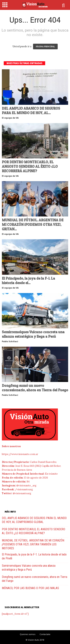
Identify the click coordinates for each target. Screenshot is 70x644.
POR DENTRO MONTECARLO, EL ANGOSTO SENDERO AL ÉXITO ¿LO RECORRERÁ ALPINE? (30, 167)
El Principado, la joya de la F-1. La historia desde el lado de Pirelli (34, 556)
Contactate (45, 634)
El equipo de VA (10, 118)
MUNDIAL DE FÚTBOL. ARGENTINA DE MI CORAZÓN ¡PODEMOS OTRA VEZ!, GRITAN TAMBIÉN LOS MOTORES (33, 544)
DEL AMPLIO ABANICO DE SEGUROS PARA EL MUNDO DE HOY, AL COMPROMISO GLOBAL (34, 520)
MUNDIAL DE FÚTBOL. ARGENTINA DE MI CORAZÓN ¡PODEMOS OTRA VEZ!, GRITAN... (33, 225)
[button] (64, 5)
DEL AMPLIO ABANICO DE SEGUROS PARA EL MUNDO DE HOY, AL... (31, 111)
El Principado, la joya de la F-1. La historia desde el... (28, 281)
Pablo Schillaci (10, 341)
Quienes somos (28, 634)
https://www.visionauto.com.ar (20, 454)
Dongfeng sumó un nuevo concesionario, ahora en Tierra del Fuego (35, 388)
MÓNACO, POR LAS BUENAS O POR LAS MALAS (30, 588)
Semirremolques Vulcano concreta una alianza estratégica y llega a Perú (33, 334)
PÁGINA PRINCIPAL (45, 47)
